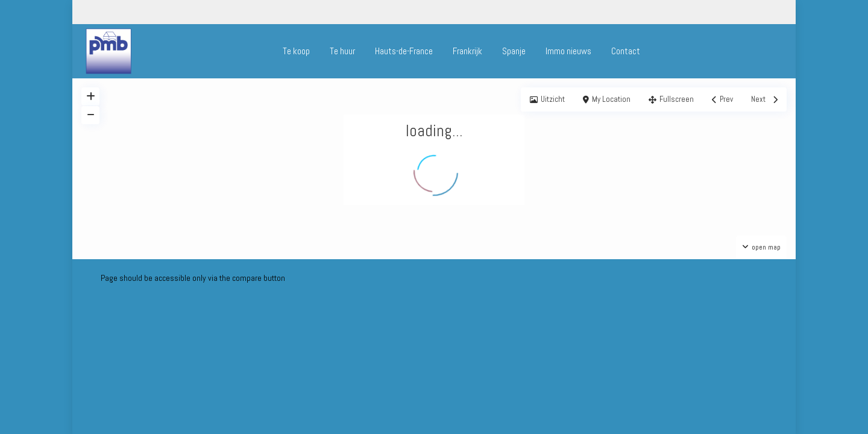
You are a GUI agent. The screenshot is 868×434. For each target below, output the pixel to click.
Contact (626, 51)
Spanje (514, 51)
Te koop (296, 51)
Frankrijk (467, 51)
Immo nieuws (568, 51)
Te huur (342, 51)
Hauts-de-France (404, 51)
